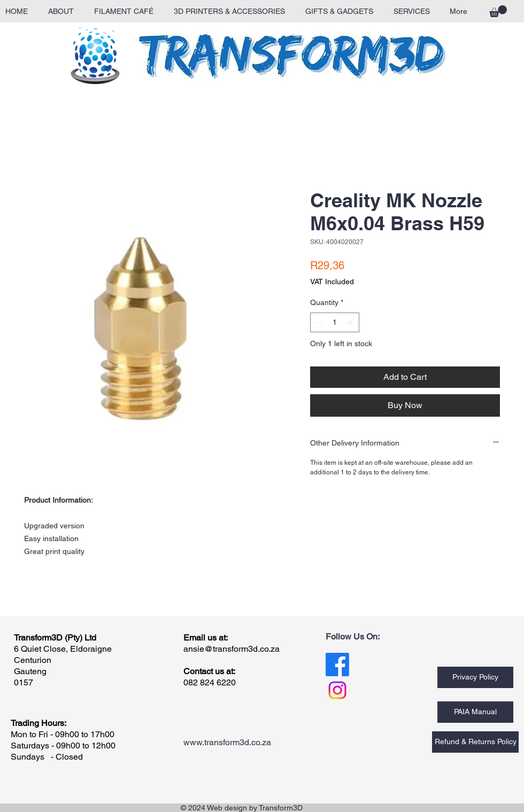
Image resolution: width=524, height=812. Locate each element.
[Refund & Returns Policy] (475, 742)
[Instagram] (337, 690)
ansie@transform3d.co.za (232, 649)
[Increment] (351, 322)
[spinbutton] (335, 322)
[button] (498, 11)
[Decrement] (318, 322)
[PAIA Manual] (475, 712)
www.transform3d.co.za (227, 742)
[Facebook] (337, 665)
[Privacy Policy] (475, 677)
